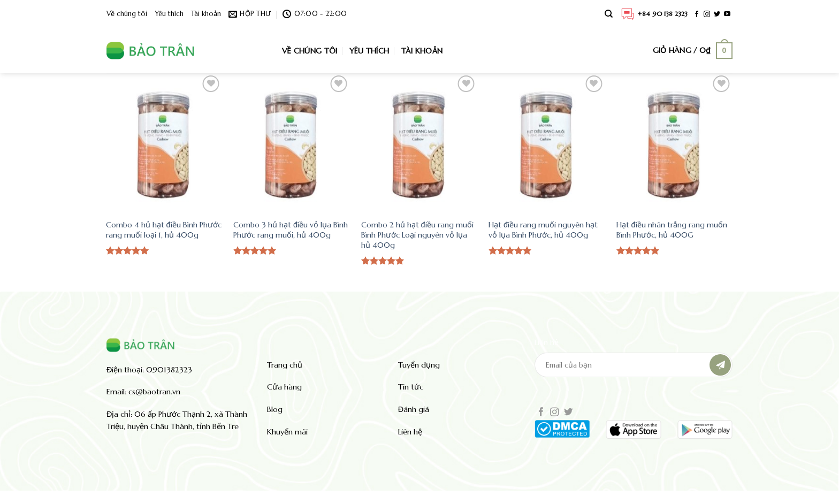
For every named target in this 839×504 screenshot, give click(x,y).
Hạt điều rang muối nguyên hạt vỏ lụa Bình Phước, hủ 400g (543, 230)
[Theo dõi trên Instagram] (707, 14)
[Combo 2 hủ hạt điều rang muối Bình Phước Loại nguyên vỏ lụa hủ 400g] (420, 143)
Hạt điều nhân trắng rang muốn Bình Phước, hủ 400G (672, 230)
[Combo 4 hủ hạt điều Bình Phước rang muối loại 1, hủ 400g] (165, 143)
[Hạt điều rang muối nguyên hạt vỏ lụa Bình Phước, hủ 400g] (547, 143)
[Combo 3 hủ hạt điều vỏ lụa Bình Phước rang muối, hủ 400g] (292, 143)
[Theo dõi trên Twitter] (717, 14)
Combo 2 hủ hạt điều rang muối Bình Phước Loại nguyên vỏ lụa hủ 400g (417, 235)
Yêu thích (169, 14)
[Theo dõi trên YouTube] (727, 14)
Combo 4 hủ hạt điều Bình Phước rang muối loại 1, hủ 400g (164, 230)
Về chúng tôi (127, 14)
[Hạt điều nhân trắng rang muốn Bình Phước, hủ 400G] (675, 143)
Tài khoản (206, 14)
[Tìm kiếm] (609, 14)
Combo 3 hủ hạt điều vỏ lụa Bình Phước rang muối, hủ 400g (291, 230)
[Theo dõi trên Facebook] (697, 14)
